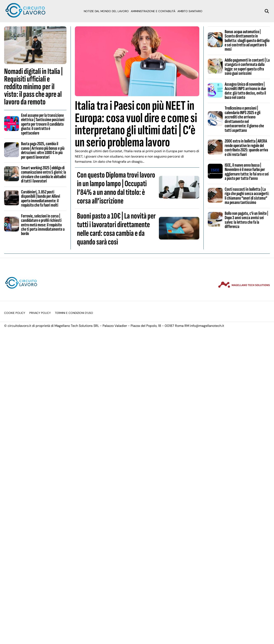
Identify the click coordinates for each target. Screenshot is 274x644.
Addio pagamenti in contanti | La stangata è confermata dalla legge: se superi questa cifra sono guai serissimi (247, 67)
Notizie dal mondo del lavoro (106, 11)
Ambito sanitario (190, 11)
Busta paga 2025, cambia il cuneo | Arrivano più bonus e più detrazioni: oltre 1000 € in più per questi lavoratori (43, 150)
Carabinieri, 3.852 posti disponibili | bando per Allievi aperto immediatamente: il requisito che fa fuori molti (41, 199)
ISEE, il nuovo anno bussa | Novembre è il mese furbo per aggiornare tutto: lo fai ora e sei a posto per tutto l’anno (247, 172)
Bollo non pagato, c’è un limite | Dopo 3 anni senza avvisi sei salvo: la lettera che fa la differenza (246, 220)
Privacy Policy (40, 313)
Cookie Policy (15, 313)
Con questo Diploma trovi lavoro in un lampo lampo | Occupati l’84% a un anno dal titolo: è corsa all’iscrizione (116, 188)
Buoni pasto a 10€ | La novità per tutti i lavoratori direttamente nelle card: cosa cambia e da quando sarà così (116, 229)
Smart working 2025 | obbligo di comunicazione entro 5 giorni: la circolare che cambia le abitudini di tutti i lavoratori (44, 174)
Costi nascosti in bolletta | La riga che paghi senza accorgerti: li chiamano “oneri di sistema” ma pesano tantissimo (247, 196)
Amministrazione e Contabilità (153, 11)
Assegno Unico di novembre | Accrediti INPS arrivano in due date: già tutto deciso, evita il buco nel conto (245, 91)
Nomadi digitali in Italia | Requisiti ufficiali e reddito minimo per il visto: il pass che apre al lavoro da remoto (33, 87)
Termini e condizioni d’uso (74, 313)
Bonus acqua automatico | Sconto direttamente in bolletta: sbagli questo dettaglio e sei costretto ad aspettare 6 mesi (247, 41)
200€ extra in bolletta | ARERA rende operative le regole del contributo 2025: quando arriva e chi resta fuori (246, 148)
